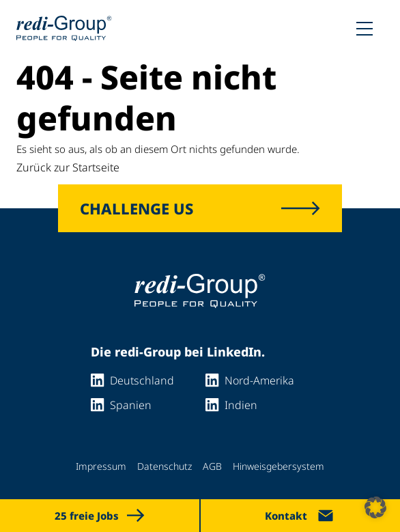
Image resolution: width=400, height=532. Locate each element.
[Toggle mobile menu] (365, 29)
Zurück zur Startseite (68, 167)
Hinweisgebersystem (278, 466)
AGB (212, 466)
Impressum (101, 466)
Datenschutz (165, 466)
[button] (375, 507)
